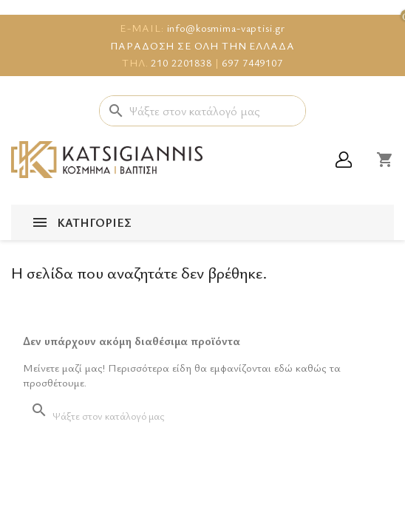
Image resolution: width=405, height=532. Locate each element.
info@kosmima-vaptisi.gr (227, 28)
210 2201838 (181, 62)
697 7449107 (252, 62)
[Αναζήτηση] (202, 111)
